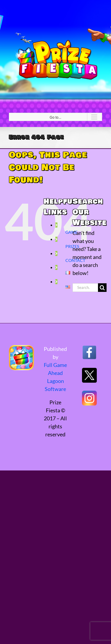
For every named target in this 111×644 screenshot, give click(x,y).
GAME (71, 232)
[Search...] (85, 288)
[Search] (102, 288)
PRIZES (72, 246)
